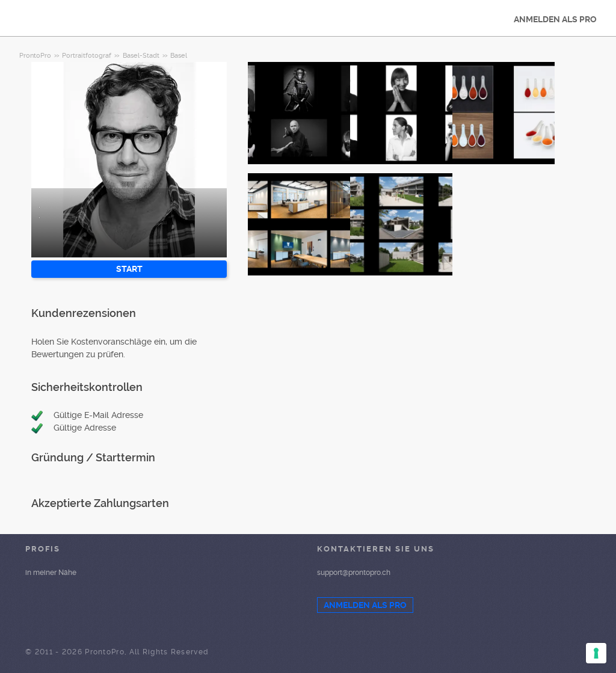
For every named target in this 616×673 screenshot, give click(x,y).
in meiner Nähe (51, 573)
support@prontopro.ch (354, 573)
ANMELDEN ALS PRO (555, 19)
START (129, 269)
